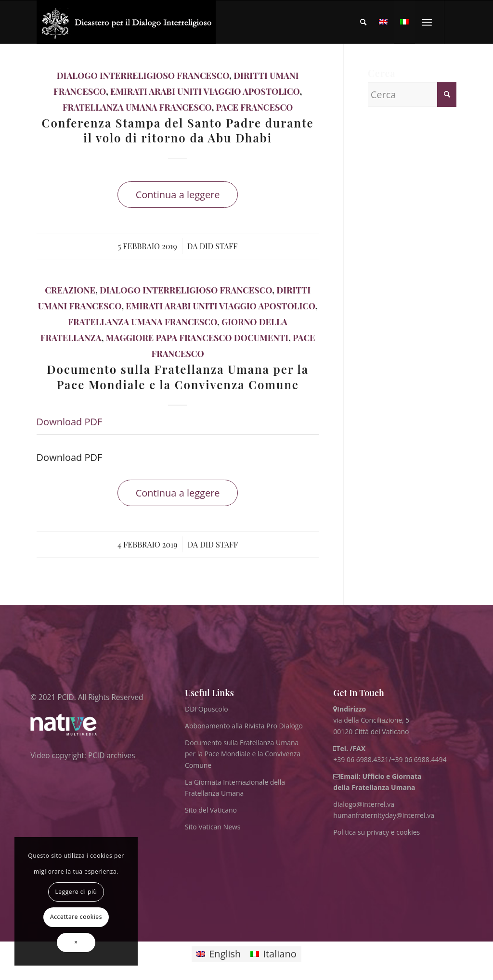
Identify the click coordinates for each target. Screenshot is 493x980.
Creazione (70, 290)
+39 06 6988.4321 (361, 759)
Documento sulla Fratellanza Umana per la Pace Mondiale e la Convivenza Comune (178, 376)
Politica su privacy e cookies (376, 832)
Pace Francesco (255, 107)
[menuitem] (363, 22)
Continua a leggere (178, 195)
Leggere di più (76, 892)
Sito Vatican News (213, 827)
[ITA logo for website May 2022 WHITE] (126, 22)
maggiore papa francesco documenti (197, 338)
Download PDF (70, 422)
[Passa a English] (219, 954)
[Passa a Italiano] (273, 954)
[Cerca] (363, 22)
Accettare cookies (76, 917)
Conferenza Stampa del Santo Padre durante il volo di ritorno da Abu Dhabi (178, 130)
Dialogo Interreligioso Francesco (143, 76)
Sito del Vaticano (211, 810)
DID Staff (218, 246)
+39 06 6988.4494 (419, 759)
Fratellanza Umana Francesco (137, 107)
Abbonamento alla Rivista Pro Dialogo (244, 726)
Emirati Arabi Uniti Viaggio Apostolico (205, 91)
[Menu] (427, 22)
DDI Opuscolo (207, 709)
